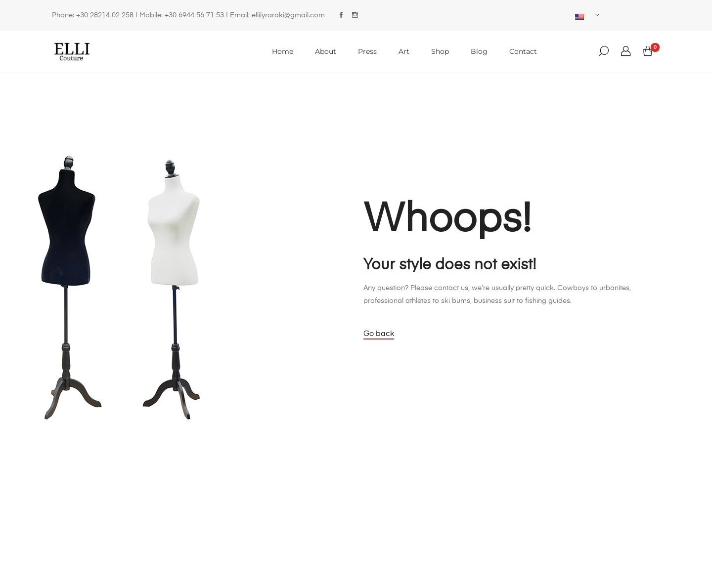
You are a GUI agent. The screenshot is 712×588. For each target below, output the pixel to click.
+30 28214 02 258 (105, 15)
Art (404, 51)
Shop (440, 51)
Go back (379, 334)
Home (283, 51)
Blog (479, 51)
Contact (523, 51)
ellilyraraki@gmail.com (288, 15)
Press (367, 51)
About (326, 51)
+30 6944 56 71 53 (194, 15)
